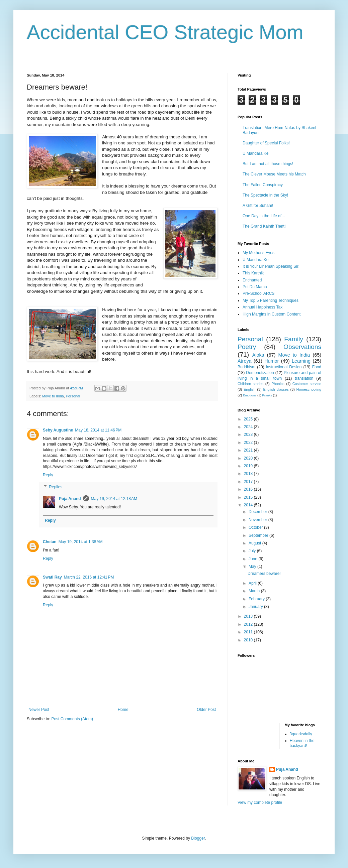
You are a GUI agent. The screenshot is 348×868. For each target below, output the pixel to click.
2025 (249, 419)
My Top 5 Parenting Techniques (271, 300)
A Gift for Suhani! (258, 206)
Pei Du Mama (255, 287)
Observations (302, 347)
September (259, 535)
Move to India (53, 396)
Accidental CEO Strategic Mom (165, 32)
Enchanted (252, 280)
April (253, 583)
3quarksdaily (301, 734)
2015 (249, 497)
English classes (276, 389)
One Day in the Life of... (264, 216)
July (253, 551)
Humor (272, 361)
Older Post (206, 710)
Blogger (198, 838)
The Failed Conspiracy (263, 185)
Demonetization (260, 373)
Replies (56, 487)
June (253, 559)
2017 (249, 482)
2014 (249, 505)
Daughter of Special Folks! (266, 143)
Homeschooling (309, 389)
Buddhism (246, 367)
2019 (249, 466)
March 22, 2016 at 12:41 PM (89, 577)
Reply (48, 475)
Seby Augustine (58, 430)
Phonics (278, 384)
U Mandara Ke (255, 153)
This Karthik (253, 273)
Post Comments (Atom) (72, 719)
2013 (249, 616)
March (255, 591)
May (253, 567)
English (249, 389)
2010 (249, 640)
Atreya (245, 361)
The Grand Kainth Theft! (264, 226)
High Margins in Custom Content (272, 314)
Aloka (258, 355)
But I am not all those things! (268, 164)
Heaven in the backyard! (302, 743)
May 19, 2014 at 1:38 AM (81, 542)
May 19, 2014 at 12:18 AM (114, 499)
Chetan (50, 542)
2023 (249, 435)
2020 (249, 458)
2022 (249, 443)
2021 (249, 450)
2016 (249, 489)
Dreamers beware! (264, 574)
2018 (249, 474)
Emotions (250, 395)
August (255, 543)
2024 (249, 427)
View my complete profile (260, 802)
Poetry (247, 347)
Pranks (267, 395)
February (257, 599)
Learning (301, 361)
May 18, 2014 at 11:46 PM (98, 430)
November (258, 520)
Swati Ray (52, 577)
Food (317, 367)
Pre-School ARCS (258, 293)
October (256, 527)
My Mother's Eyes (258, 253)
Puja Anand (70, 499)
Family (294, 339)
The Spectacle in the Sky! (265, 195)
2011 (249, 632)
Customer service (307, 384)
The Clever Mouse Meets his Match (274, 174)
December (258, 512)
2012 (249, 624)
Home (123, 710)
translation (304, 378)
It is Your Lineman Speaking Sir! (271, 266)
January (256, 607)
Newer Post (39, 710)
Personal (73, 396)
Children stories (250, 384)
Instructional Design (284, 367)
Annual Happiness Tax (263, 307)
